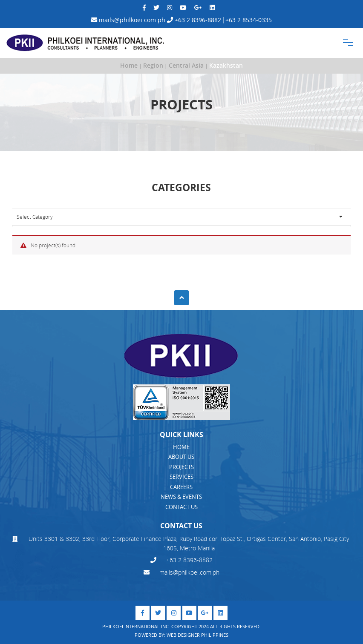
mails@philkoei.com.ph (128, 20)
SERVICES (181, 477)
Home (129, 66)
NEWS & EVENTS (181, 497)
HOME (181, 447)
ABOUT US (181, 457)
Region (153, 66)
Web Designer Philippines (197, 635)
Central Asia (186, 66)
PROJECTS (181, 467)
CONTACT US (181, 507)
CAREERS (181, 487)
